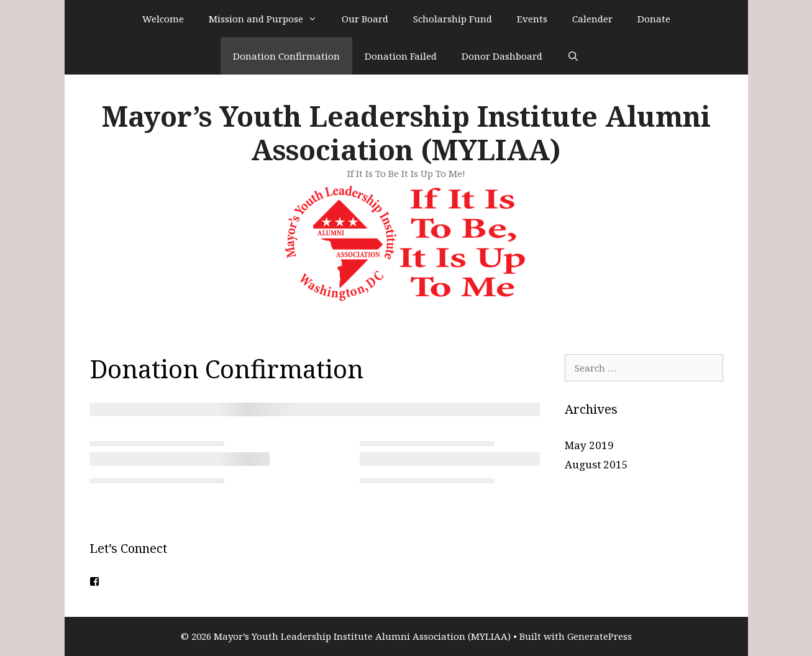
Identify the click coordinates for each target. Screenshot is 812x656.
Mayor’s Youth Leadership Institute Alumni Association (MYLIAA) (406, 133)
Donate (654, 19)
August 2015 (596, 464)
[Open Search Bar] (573, 56)
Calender (592, 19)
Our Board (365, 19)
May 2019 (589, 445)
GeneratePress (600, 636)
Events (532, 19)
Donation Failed (401, 56)
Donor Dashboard (502, 56)
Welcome (163, 19)
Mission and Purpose (269, 19)
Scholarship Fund (453, 19)
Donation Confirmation (286, 56)
